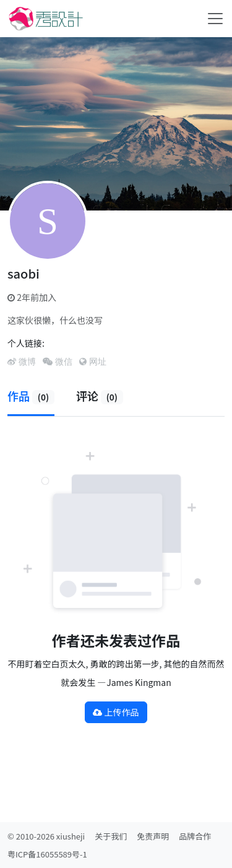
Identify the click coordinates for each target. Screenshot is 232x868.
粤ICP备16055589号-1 (47, 854)
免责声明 (153, 836)
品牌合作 (195, 836)
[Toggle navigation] (215, 19)
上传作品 (116, 712)
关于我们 (111, 836)
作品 (31, 396)
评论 (100, 396)
